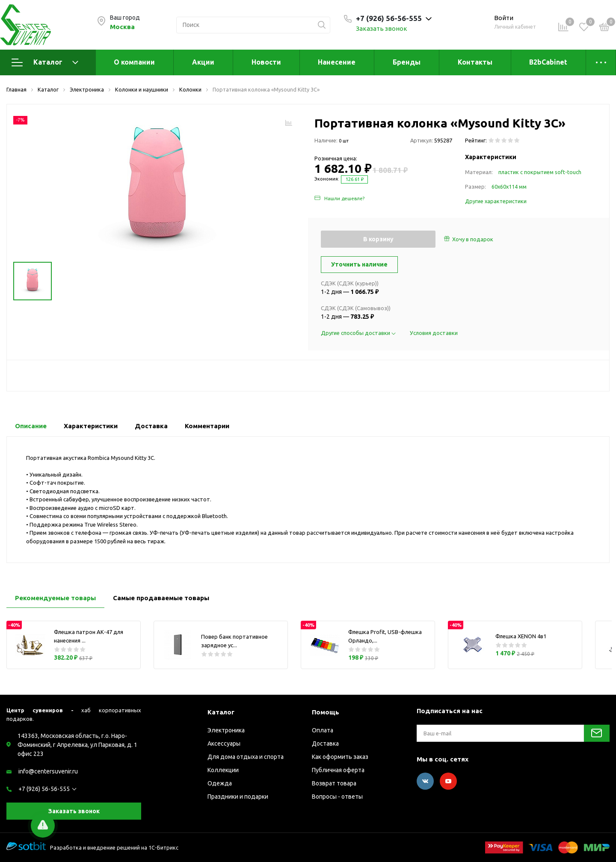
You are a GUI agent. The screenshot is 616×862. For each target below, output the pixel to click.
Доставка (325, 744)
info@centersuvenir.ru (48, 771)
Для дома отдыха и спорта (246, 757)
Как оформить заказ (340, 757)
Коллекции (223, 770)
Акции (203, 62)
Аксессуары (224, 744)
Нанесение (337, 62)
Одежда (220, 783)
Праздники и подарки (238, 797)
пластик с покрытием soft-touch (540, 172)
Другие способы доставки (359, 333)
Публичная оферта (338, 770)
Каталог (45, 62)
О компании (134, 62)
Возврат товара (334, 783)
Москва (122, 27)
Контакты (475, 62)
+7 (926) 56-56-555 (44, 789)
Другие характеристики (496, 201)
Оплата (323, 730)
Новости (266, 62)
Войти (504, 18)
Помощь (326, 712)
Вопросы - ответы (337, 797)
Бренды (407, 62)
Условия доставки (434, 333)
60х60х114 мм (509, 187)
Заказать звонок (382, 28)
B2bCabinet (548, 62)
